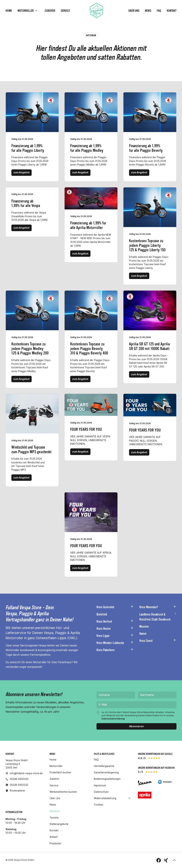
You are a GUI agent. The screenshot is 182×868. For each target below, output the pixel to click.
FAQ (159, 11)
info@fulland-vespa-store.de (26, 773)
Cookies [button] (99, 805)
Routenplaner (18, 791)
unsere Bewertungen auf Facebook (156, 768)
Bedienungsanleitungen (107, 779)
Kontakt (172, 11)
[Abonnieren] (136, 726)
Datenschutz (101, 792)
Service (65, 11)
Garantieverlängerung (106, 772)
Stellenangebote (59, 824)
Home (9, 11)
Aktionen (55, 811)
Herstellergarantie (104, 766)
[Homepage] (97, 11)
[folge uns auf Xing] (166, 860)
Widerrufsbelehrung (105, 798)
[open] (36, 11)
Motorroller (26, 11)
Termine (54, 818)
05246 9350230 (19, 779)
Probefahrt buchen (60, 772)
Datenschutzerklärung (113, 719)
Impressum (100, 785)
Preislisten (55, 843)
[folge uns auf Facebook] (159, 860)
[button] (174, 860)
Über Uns (134, 11)
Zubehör (50, 11)
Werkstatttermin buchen (63, 792)
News (148, 11)
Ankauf (54, 837)
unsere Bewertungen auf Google (155, 754)
